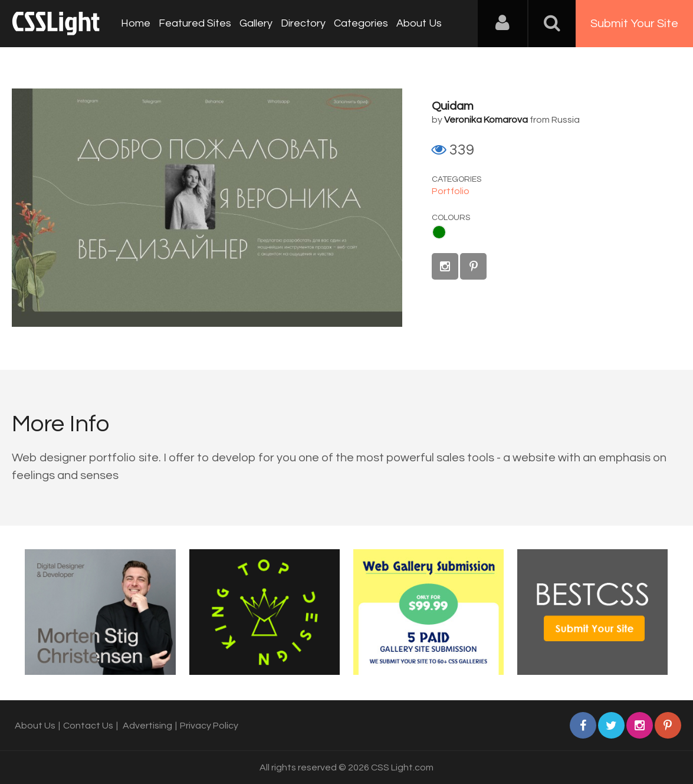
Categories (361, 23)
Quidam (453, 106)
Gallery (256, 23)
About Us (419, 23)
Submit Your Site (634, 24)
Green (439, 232)
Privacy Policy (209, 726)
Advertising (147, 726)
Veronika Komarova (486, 120)
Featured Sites (195, 23)
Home (136, 23)
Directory (303, 23)
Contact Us (88, 726)
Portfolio (451, 191)
